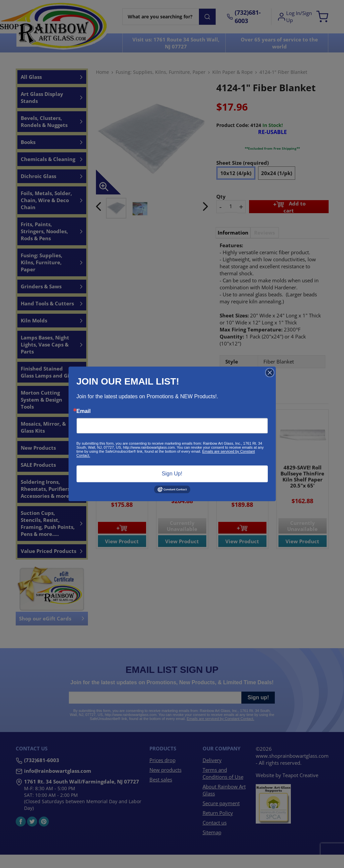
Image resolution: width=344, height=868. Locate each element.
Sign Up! (172, 474)
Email (84, 411)
